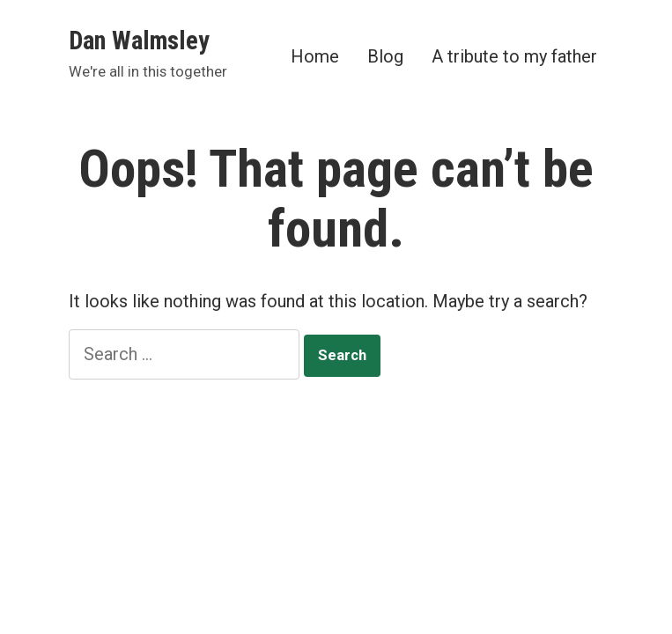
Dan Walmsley (139, 41)
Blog (385, 56)
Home (315, 56)
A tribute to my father (514, 56)
